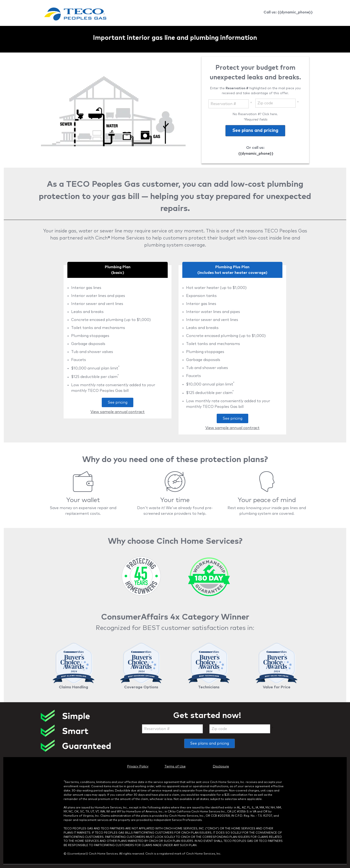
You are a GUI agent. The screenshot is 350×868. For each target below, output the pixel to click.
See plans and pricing (210, 743)
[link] (75, 15)
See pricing (115, 404)
